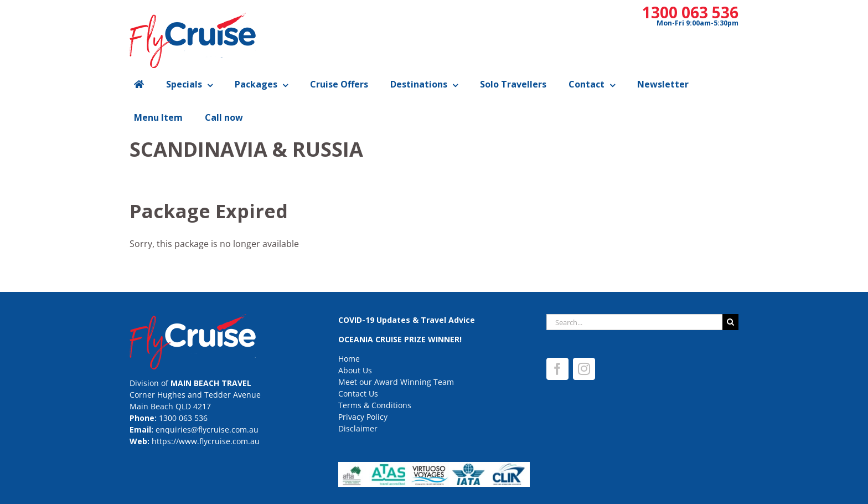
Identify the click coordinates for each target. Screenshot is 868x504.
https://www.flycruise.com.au (206, 441)
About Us (355, 370)
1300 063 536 (690, 12)
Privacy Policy (363, 417)
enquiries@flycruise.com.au (207, 430)
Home (349, 359)
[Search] (730, 322)
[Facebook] (557, 369)
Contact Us (358, 394)
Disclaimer (358, 428)
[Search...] (634, 322)
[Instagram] (584, 369)
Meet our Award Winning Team (396, 382)
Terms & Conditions (375, 405)
